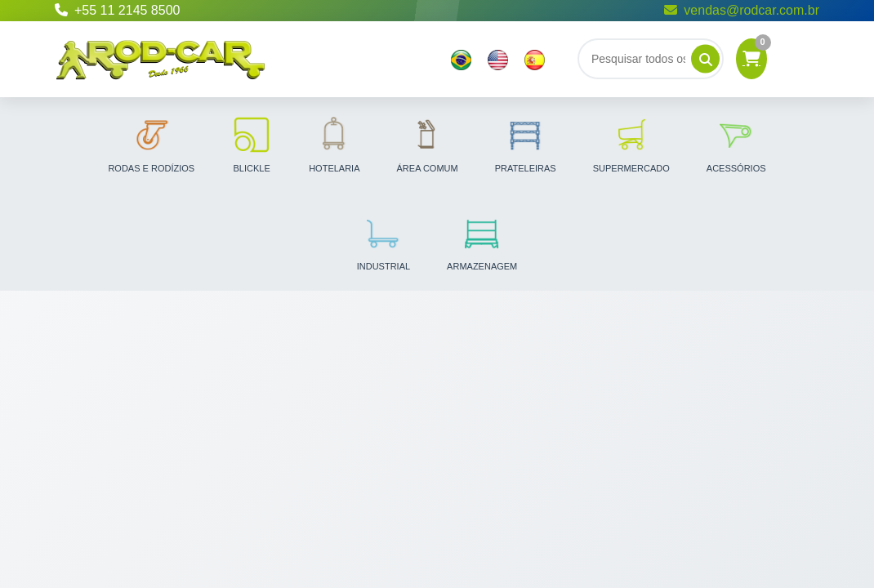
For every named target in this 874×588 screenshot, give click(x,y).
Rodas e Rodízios (151, 144)
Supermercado (631, 144)
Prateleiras (526, 144)
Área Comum (428, 144)
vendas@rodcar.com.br (742, 10)
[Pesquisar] (705, 59)
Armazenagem (482, 242)
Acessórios (736, 144)
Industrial (383, 242)
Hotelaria (334, 144)
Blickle (252, 144)
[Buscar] (651, 59)
